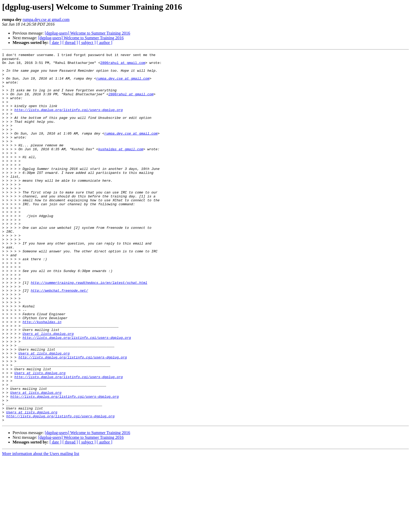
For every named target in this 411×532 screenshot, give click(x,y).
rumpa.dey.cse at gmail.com (46, 20)
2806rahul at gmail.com (123, 65)
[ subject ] (87, 43)
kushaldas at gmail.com (121, 169)
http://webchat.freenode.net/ (59, 338)
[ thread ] (70, 43)
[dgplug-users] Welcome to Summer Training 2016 (88, 33)
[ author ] (105, 43)
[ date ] (55, 43)
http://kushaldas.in (42, 376)
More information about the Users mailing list (41, 527)
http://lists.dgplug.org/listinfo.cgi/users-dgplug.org (69, 121)
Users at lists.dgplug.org (48, 390)
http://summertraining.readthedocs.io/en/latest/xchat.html (89, 329)
